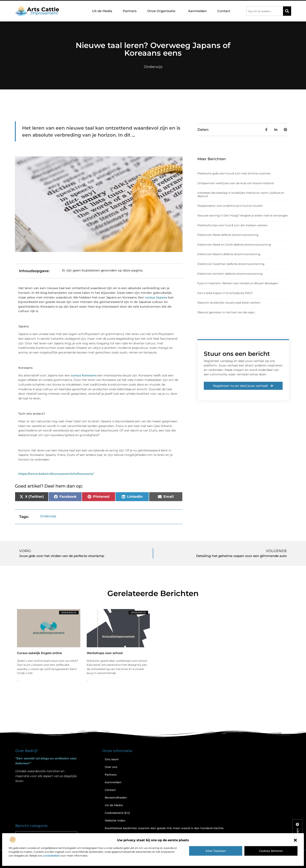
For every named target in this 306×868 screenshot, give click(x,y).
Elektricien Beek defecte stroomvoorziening (228, 235)
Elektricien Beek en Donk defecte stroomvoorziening (234, 245)
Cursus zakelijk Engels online (40, 653)
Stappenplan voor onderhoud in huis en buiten (230, 206)
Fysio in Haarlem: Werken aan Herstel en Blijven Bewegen (238, 283)
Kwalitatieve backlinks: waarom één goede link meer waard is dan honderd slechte (164, 828)
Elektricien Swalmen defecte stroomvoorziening (231, 264)
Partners (130, 11)
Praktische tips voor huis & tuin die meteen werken (232, 225)
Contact (224, 11)
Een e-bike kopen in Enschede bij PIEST (225, 293)
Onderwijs (153, 67)
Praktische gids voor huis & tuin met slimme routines (234, 173)
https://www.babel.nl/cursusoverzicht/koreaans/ (56, 474)
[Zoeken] (287, 11)
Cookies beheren (271, 851)
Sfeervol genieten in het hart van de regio (226, 312)
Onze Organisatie (162, 11)
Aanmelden (197, 11)
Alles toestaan (216, 851)
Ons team (112, 759)
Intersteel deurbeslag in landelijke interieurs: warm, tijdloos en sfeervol (241, 194)
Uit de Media (102, 11)
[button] (295, 840)
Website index (115, 820)
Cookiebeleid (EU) (117, 813)
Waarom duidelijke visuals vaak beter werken (229, 303)
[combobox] (265, 11)
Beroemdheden (116, 797)
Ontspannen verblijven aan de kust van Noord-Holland (236, 183)
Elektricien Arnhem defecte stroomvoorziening (230, 274)
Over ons (111, 767)
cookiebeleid (51, 856)
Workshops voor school (105, 653)
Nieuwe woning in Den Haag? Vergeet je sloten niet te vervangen (243, 215)
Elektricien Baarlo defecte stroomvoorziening (229, 254)
